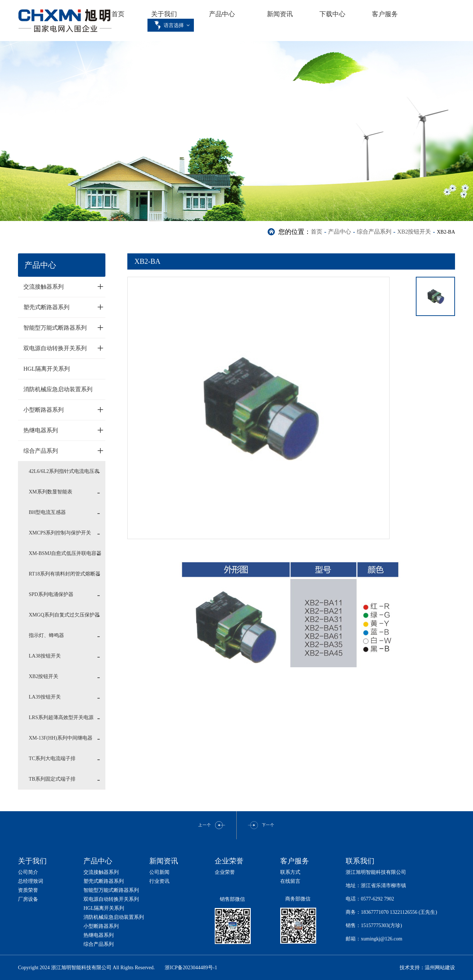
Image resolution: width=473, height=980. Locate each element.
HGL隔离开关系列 (47, 369)
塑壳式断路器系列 (63, 307)
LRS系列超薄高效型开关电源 (61, 717)
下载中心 (332, 14)
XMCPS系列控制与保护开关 (60, 533)
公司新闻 (159, 872)
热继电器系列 (63, 430)
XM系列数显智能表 (51, 492)
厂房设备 (28, 899)
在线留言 (290, 881)
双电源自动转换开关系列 (63, 348)
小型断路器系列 (63, 410)
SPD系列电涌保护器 (51, 594)
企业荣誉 (225, 872)
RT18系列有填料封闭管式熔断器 (65, 574)
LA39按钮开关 (45, 697)
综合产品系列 (374, 232)
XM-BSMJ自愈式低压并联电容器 (65, 553)
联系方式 (290, 872)
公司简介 (28, 872)
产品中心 (222, 14)
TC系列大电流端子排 (52, 758)
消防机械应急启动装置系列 (58, 389)
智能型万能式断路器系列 (63, 328)
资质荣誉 (28, 890)
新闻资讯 (280, 14)
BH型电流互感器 (47, 512)
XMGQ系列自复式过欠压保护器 (64, 615)
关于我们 (164, 14)
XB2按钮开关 (414, 232)
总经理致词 (31, 881)
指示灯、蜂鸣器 (46, 635)
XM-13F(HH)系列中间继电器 (61, 738)
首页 (118, 14)
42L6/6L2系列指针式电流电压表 (64, 471)
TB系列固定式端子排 (52, 779)
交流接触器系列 (63, 286)
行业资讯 (159, 881)
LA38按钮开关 (45, 656)
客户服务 (385, 14)
